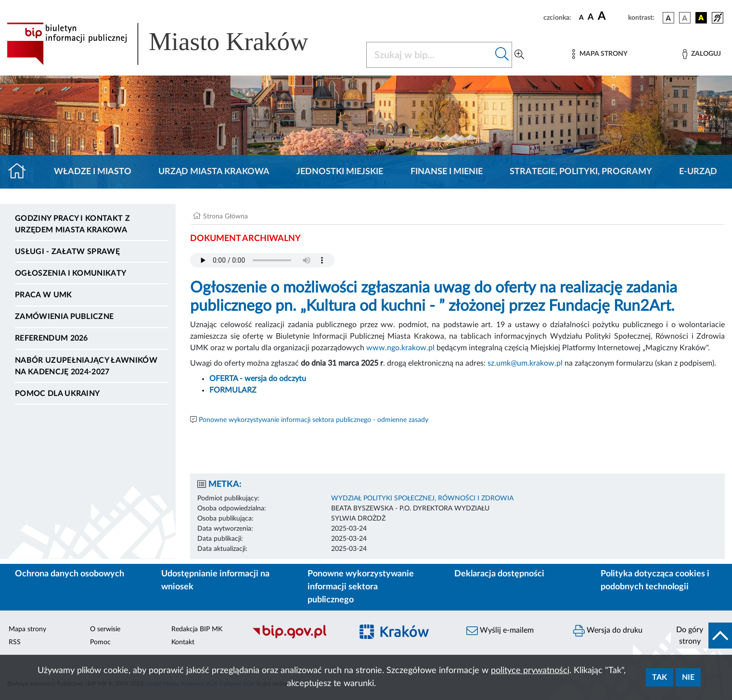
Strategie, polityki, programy (581, 172)
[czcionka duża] (611, 16)
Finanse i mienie (447, 172)
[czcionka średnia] (591, 18)
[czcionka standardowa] (581, 17)
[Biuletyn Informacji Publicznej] (297, 637)
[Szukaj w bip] (502, 55)
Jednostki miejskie (340, 172)
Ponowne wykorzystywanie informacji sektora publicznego (361, 587)
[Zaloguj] (702, 54)
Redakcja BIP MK (197, 629)
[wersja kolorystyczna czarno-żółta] (701, 18)
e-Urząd (698, 172)
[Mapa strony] (600, 54)
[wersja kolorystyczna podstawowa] (668, 18)
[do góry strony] (701, 636)
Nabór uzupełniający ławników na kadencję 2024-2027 (86, 366)
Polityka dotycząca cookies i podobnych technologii (655, 580)
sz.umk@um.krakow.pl (525, 363)
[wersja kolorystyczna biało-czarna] (685, 18)
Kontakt (183, 642)
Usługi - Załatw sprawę (67, 252)
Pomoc (100, 642)
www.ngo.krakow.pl (400, 348)
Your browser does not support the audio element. (262, 260)
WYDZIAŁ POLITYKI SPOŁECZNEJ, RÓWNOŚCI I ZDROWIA (422, 498)
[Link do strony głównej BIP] (171, 44)
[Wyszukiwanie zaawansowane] (519, 55)
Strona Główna (225, 216)
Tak (660, 677)
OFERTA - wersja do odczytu (258, 379)
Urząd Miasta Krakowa (214, 172)
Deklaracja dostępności (499, 574)
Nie (688, 677)
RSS (15, 642)
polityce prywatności (530, 671)
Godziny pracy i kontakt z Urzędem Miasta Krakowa (72, 224)
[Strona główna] (21, 172)
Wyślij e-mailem (500, 631)
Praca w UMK (44, 295)
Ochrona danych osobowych (70, 574)
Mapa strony (27, 629)
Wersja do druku (608, 631)
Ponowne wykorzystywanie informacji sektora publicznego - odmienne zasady (314, 420)
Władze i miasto (93, 172)
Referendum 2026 (51, 338)
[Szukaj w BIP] (430, 55)
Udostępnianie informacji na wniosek (215, 580)
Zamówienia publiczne (64, 317)
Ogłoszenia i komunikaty (71, 273)
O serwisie (105, 629)
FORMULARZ (233, 390)
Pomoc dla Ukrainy (57, 394)
